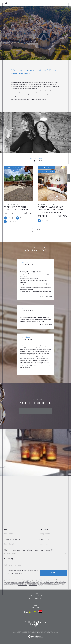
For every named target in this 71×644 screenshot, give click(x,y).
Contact (69, 178)
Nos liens (43, 632)
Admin (39, 632)
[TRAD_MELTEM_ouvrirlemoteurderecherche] (6, 3)
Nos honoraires (17, 632)
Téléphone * (12, 540)
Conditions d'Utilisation (33, 585)
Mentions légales (32, 632)
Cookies (56, 632)
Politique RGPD (50, 632)
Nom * (8, 529)
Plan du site (25, 632)
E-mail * (44, 540)
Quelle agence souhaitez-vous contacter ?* (29, 550)
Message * (11, 559)
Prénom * (45, 529)
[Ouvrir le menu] (61, 3)
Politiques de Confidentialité (22, 585)
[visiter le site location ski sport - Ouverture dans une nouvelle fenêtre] (40, 612)
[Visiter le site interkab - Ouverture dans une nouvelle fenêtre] (29, 612)
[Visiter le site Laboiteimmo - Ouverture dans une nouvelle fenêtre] (35, 639)
